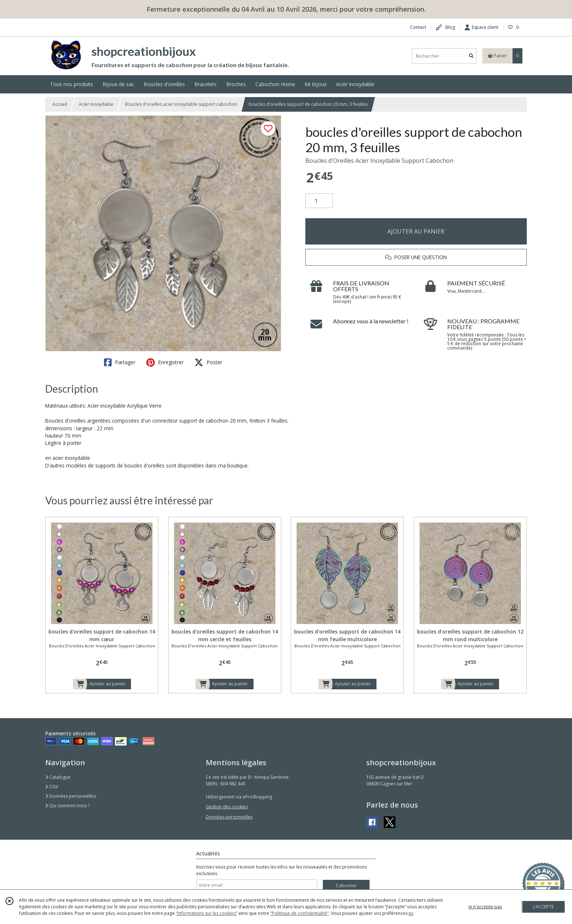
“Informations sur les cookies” (206, 913)
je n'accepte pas (485, 907)
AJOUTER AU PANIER (416, 231)
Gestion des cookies (227, 807)
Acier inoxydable (96, 104)
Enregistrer (165, 362)
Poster (208, 362)
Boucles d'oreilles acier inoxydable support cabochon (181, 104)
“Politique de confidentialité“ (299, 913)
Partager (120, 362)
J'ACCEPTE (544, 907)
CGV (52, 787)
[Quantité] (319, 201)
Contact (418, 27)
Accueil (60, 104)
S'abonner (346, 885)
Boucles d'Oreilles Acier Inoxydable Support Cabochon (379, 161)
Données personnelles (71, 796)
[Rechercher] (471, 56)
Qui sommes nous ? (67, 806)
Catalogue (58, 777)
